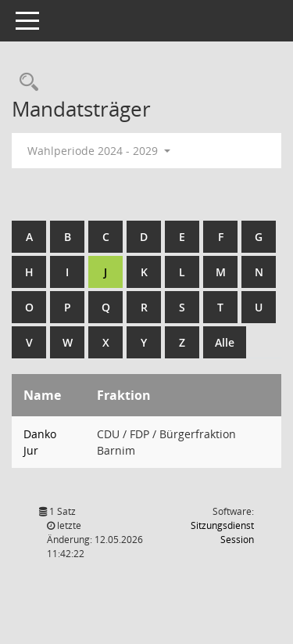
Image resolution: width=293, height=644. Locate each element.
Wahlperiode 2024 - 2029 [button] (99, 151)
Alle (225, 342)
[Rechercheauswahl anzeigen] (25, 83)
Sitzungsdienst (222, 532)
